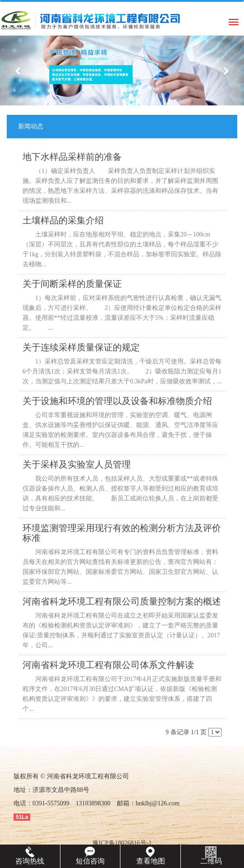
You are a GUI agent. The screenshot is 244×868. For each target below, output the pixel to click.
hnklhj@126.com (158, 803)
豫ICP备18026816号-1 (122, 843)
